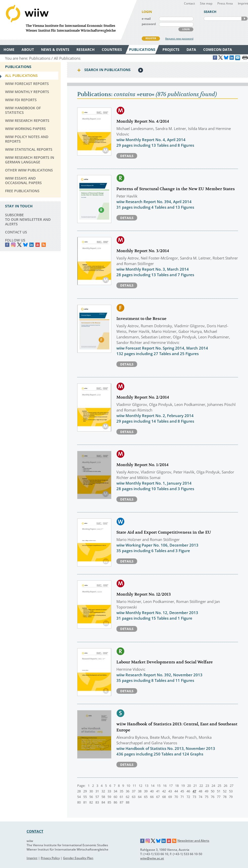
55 (85, 797)
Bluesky (25, 245)
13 (147, 786)
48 (200, 791)
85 (109, 802)
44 (176, 791)
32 (103, 791)
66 (152, 797)
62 (128, 797)
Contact (189, 3)
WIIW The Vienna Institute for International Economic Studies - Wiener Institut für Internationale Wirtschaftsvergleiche (68, 20)
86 (115, 802)
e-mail (146, 19)
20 (189, 786)
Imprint (243, 3)
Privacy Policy (50, 858)
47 (194, 791)
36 (128, 791)
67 (158, 797)
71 (182, 797)
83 (97, 802)
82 (91, 802)
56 (91, 797)
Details (127, 156)
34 (115, 791)
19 (183, 786)
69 (170, 797)
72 (188, 797)
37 (134, 791)
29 (85, 791)
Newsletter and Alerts (193, 841)
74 (200, 797)
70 (176, 797)
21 (195, 786)
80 (79, 802)
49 (206, 791)
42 (164, 791)
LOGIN (186, 29)
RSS (44, 245)
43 (170, 791)
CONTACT (35, 831)
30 (91, 791)
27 (232, 786)
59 (109, 797)
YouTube (38, 245)
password (149, 24)
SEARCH (244, 19)
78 (225, 797)
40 (152, 791)
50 (213, 791)
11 (134, 786)
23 (207, 786)
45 (182, 791)
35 (121, 791)
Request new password (179, 38)
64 (140, 797)
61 (121, 797)
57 (97, 797)
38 (140, 791)
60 (115, 797)
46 (188, 791)
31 (97, 791)
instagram (13, 245)
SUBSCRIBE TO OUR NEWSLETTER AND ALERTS (28, 219)
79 (231, 797)
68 (164, 797)
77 (219, 797)
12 (140, 786)
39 (146, 791)
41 (158, 791)
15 (159, 786)
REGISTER (151, 38)
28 (79, 791)
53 (231, 791)
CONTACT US (16, 232)
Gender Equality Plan (78, 858)
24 (213, 786)
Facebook (7, 245)
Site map (206, 3)
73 (194, 797)
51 (219, 791)
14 (153, 786)
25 (219, 786)
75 (206, 797)
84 (103, 802)
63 (134, 797)
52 (225, 791)
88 (128, 802)
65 (146, 797)
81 (85, 802)
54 (79, 797)
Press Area (225, 3)
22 (201, 786)
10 (128, 786)
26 (225, 786)
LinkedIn (32, 245)
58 (103, 797)
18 (177, 786)
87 (121, 802)
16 (165, 786)
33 (109, 791)
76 (213, 797)
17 (171, 786)
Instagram (148, 841)
